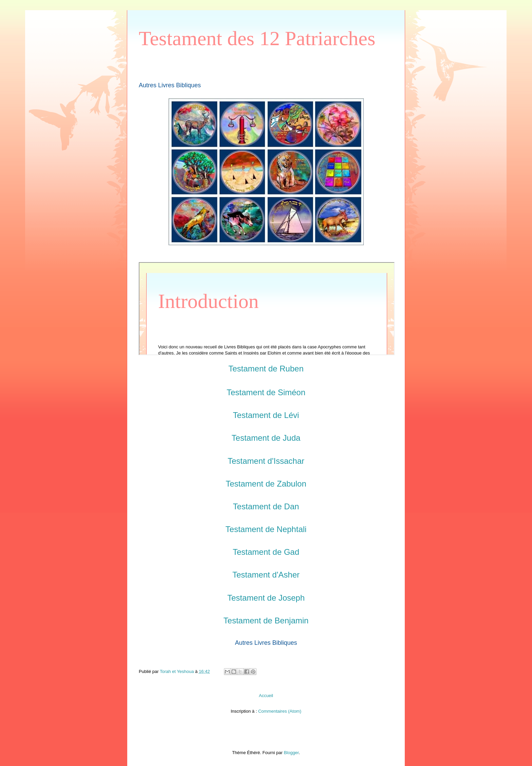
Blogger (291, 753)
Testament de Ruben (266, 369)
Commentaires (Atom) (280, 711)
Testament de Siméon (266, 392)
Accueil (266, 696)
